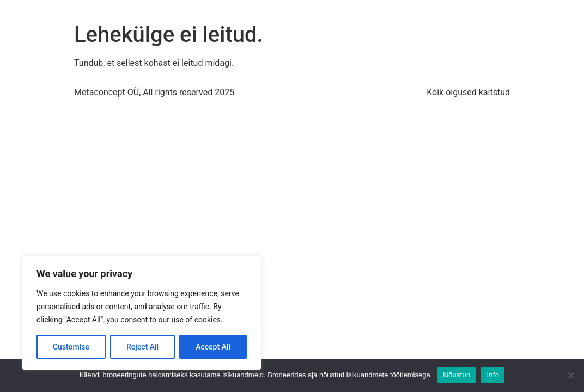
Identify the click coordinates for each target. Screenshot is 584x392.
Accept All (213, 347)
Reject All (142, 347)
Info (493, 375)
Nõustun (457, 375)
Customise (71, 347)
